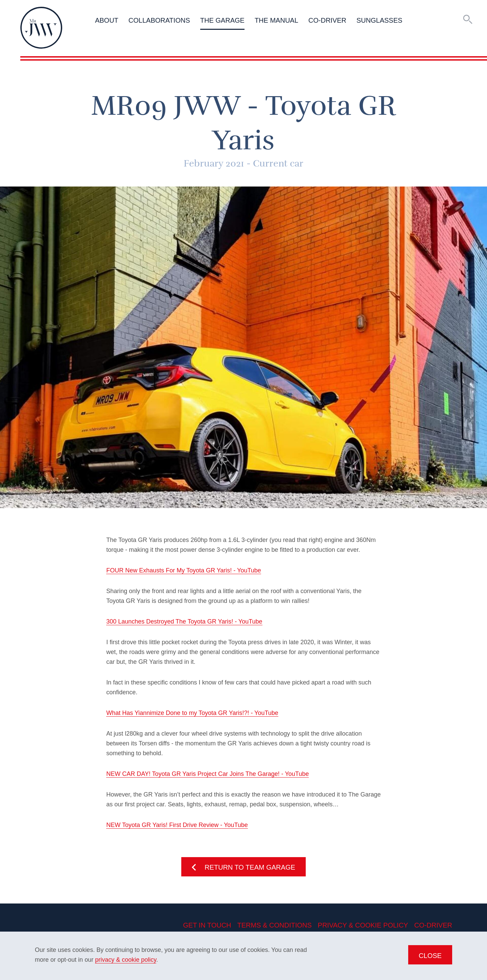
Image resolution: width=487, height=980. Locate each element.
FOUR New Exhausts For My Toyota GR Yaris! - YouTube (184, 570)
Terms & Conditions (275, 925)
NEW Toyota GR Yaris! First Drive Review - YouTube (177, 825)
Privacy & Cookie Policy (363, 925)
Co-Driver (433, 925)
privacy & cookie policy (126, 960)
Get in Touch (207, 925)
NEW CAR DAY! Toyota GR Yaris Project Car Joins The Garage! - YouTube (207, 774)
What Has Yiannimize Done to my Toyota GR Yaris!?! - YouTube (192, 713)
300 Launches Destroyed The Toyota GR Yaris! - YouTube (184, 622)
